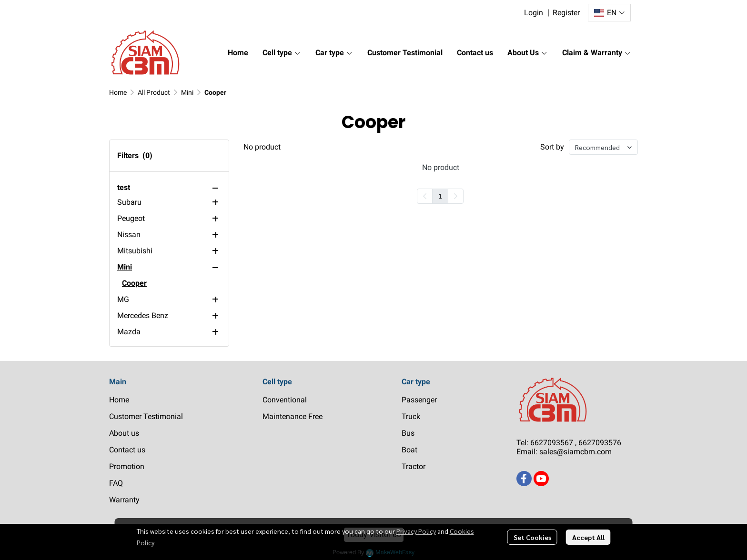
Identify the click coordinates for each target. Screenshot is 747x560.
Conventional (285, 400)
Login (534, 13)
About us (124, 433)
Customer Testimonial (146, 416)
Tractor (414, 466)
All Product (154, 92)
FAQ (116, 483)
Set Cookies (532, 537)
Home (118, 92)
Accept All (588, 537)
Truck (411, 416)
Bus (408, 433)
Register (566, 13)
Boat (409, 450)
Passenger (419, 400)
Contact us (127, 450)
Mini (187, 92)
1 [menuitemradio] (440, 196)
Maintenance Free (293, 416)
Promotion (127, 466)
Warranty (124, 500)
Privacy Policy (416, 531)
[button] (609, 13)
